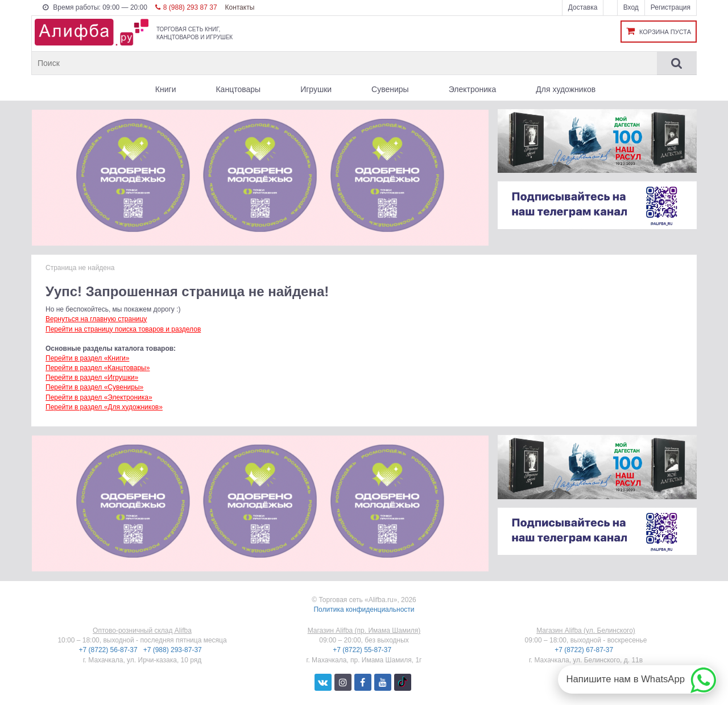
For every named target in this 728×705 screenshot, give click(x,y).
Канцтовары (238, 89)
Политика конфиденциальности (364, 609)
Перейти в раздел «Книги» (87, 358)
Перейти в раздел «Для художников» (104, 407)
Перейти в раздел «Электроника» (99, 397)
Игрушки (316, 89)
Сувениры (390, 89)
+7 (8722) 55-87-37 (363, 650)
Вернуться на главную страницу (96, 319)
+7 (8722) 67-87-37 (585, 650)
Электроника (473, 89)
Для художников (566, 89)
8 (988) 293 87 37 (186, 7)
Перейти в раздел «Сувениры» (94, 387)
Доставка (583, 7)
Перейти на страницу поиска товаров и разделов (123, 329)
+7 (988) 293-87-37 (173, 650)
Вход (631, 7)
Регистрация (671, 7)
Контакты (239, 7)
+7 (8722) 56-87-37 (109, 650)
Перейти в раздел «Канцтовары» (98, 368)
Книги (166, 89)
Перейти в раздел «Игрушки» (92, 378)
